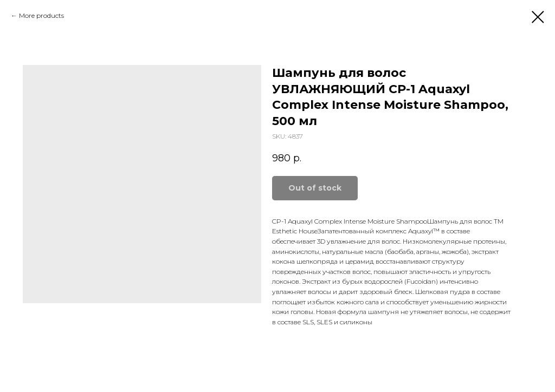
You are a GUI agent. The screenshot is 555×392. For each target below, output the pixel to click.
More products (41, 15)
